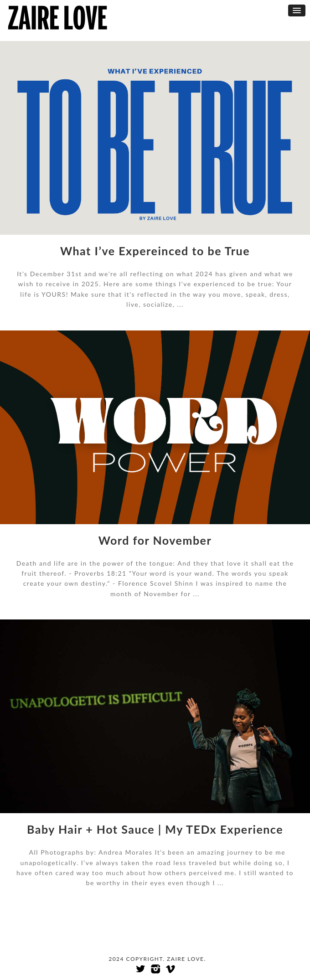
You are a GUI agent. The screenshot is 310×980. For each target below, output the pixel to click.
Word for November (155, 540)
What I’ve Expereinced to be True (155, 251)
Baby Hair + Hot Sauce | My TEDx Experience (155, 829)
